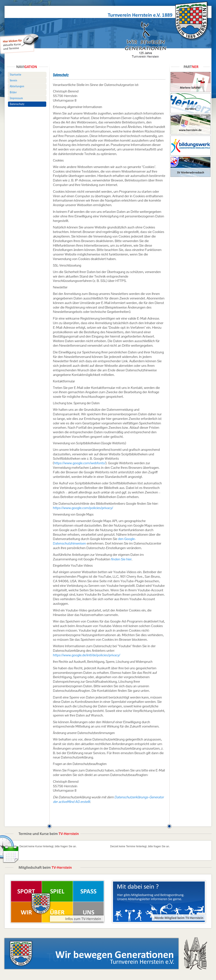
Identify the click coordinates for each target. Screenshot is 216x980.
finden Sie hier (121, 559)
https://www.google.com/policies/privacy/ (83, 508)
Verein (13, 80)
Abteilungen (17, 86)
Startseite (15, 75)
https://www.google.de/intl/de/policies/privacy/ (87, 655)
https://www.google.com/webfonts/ (80, 463)
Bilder (13, 92)
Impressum (16, 98)
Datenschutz (17, 104)
